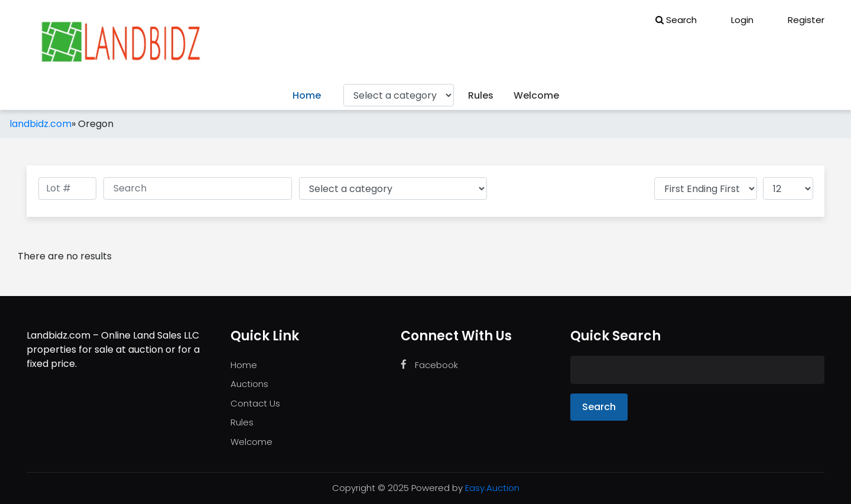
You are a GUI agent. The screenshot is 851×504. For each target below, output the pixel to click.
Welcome (536, 95)
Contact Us (255, 403)
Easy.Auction (492, 488)
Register (798, 20)
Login (734, 20)
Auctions (249, 384)
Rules (481, 95)
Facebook (429, 365)
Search (676, 20)
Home (307, 95)
